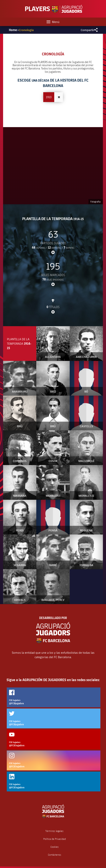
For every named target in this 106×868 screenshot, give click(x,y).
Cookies (55, 847)
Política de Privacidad (55, 839)
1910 (49, 97)
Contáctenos (55, 855)
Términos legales (54, 831)
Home (13, 30)
